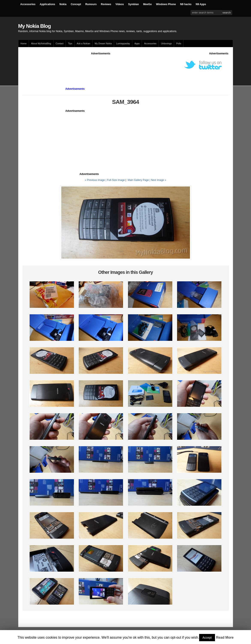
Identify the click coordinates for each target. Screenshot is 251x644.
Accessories (28, 4)
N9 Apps (201, 4)
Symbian (134, 4)
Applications (47, 4)
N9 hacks (186, 4)
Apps (137, 43)
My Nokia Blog (35, 26)
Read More (225, 637)
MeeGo (147, 4)
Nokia (63, 4)
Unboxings (166, 43)
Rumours (91, 4)
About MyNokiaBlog (41, 43)
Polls (179, 43)
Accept (207, 638)
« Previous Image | (96, 180)
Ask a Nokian (83, 43)
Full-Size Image (116, 180)
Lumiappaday (123, 43)
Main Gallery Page (138, 180)
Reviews (106, 4)
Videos (120, 4)
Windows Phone (166, 4)
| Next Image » (158, 180)
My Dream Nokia (103, 43)
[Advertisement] (101, 65)
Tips (70, 43)
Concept (76, 4)
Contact (60, 43)
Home (24, 43)
